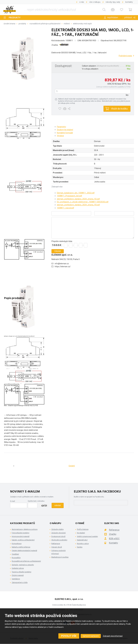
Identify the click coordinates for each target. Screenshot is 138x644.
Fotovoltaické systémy (20, 533)
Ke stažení (81, 533)
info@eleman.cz (62, 264)
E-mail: (13, 501)
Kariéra (80, 547)
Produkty (15, 18)
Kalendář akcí (82, 540)
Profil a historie (83, 529)
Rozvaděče (16, 558)
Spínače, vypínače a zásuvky (23, 565)
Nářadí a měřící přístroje (21, 547)
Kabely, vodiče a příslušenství (23, 540)
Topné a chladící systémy (21, 572)
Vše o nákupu (95, 2)
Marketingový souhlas (60, 557)
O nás (82, 2)
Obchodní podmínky (59, 540)
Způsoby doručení (58, 533)
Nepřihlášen (113, 18)
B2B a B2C (114, 539)
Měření (67, 24)
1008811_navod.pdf (65, 208)
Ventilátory (16, 579)
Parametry (61, 127)
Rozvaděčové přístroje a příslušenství (45, 24)
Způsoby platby (57, 529)
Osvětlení (15, 554)
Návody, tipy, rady (113, 2)
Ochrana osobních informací (58, 552)
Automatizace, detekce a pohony (25, 529)
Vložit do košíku (119, 109)
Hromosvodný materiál (21, 536)
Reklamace (56, 544)
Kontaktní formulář (65, 133)
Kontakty (129, 2)
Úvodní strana (9, 24)
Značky (113, 534)
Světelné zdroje (18, 568)
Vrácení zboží (57, 547)
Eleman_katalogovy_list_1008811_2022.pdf (76, 193)
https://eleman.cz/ (63, 267)
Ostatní (72, 466)
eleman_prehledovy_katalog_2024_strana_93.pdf (78, 205)
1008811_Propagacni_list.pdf (69, 196)
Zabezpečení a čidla (20, 582)
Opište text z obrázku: (36, 501)
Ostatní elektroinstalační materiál (24, 551)
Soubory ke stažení (65, 130)
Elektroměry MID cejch (82, 24)
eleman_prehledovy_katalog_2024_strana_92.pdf (78, 199)
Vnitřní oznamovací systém (87, 536)
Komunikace (17, 544)
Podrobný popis (125, 56)
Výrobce (60, 136)
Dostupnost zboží (58, 536)
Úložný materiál (18, 575)
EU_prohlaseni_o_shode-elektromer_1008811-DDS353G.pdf (83, 202)
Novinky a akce (83, 544)
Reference (114, 530)
